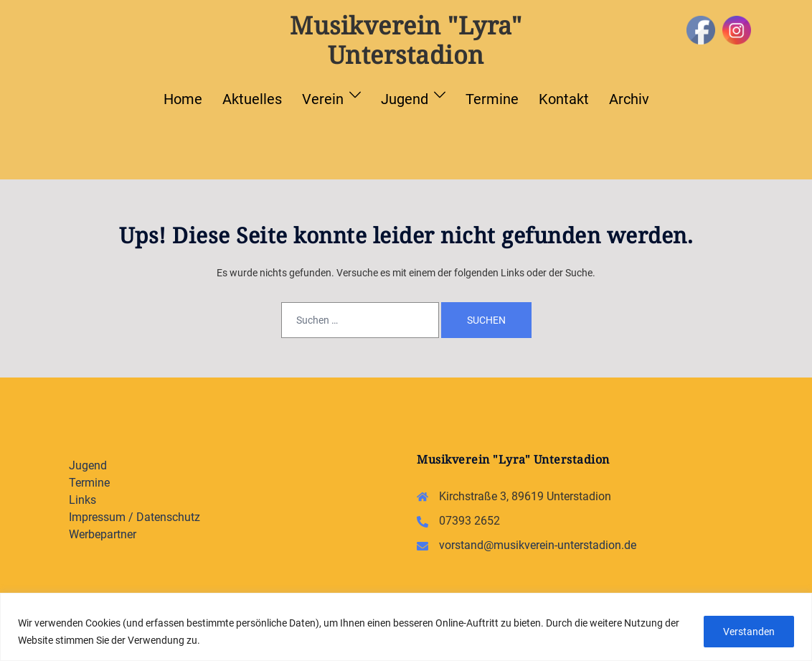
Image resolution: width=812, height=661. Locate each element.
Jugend (405, 99)
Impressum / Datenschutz (134, 517)
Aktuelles (252, 99)
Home (183, 99)
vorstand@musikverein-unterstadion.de (538, 545)
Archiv (629, 99)
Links (82, 500)
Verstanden (747, 632)
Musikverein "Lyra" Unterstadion (406, 40)
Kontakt (564, 99)
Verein (323, 99)
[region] (406, 627)
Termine (492, 99)
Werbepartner (103, 534)
